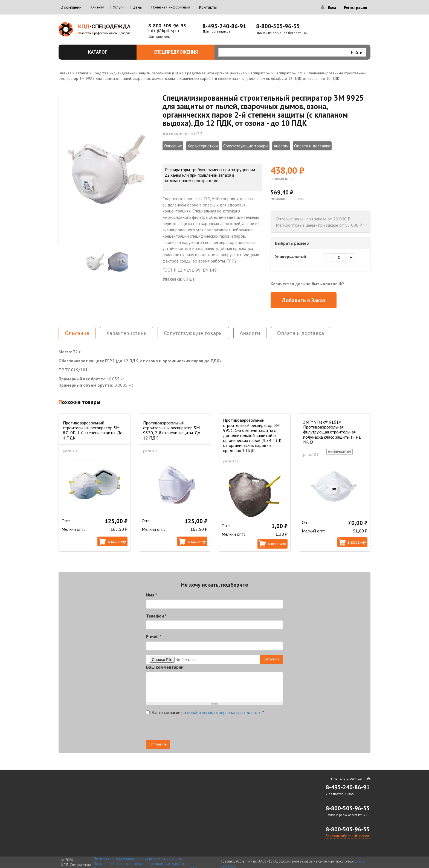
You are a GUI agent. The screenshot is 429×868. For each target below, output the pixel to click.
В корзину (117, 541)
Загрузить (271, 659)
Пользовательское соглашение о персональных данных (139, 864)
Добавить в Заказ (304, 300)
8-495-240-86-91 (224, 26)
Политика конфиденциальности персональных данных (138, 859)
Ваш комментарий (165, 667)
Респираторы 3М (289, 73)
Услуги (118, 7)
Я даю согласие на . (205, 712)
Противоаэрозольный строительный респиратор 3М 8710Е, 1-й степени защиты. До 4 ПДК (93, 430)
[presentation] (188, 729)
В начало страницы (346, 778)
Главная (65, 73)
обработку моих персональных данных (224, 712)
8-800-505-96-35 (167, 26)
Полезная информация (171, 7)
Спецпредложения (181, 52)
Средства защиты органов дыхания (215, 73)
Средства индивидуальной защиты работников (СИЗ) (137, 73)
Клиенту (97, 7)
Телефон (156, 616)
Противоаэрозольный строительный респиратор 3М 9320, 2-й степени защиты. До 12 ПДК (172, 430)
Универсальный (291, 256)
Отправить (158, 744)
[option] (106, 169)
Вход (332, 7)
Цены (137, 7)
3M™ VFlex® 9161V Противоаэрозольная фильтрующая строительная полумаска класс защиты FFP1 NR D (332, 432)
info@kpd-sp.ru (164, 30)
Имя (152, 595)
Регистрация (356, 7)
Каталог (109, 52)
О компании (71, 7)
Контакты (208, 7)
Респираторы (259, 73)
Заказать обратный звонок (348, 836)
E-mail (154, 637)
